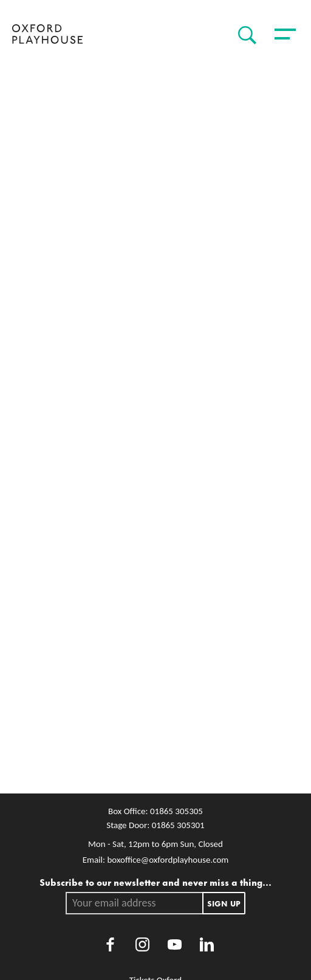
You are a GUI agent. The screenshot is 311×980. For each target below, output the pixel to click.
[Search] (244, 35)
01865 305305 (176, 811)
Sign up (224, 903)
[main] (155, 426)
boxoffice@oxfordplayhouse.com (168, 860)
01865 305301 (178, 825)
